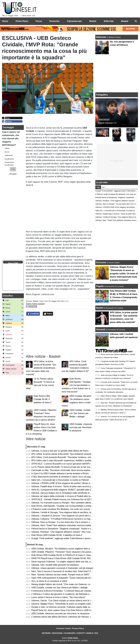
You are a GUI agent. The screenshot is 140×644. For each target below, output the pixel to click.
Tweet (48, 314)
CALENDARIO (69, 633)
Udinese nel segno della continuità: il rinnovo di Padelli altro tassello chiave (67, 496)
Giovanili (101, 330)
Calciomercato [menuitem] (74, 21)
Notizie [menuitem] (93, 21)
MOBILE (90, 633)
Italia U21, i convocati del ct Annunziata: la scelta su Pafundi (60, 480)
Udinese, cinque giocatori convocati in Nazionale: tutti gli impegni (62, 568)
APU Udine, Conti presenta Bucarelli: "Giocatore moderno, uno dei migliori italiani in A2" (73, 457)
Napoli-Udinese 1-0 (107, 123)
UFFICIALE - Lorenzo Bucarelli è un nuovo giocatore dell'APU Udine (64, 464)
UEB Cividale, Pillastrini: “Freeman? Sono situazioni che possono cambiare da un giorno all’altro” (78, 552)
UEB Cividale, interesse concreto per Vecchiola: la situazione (81, 427)
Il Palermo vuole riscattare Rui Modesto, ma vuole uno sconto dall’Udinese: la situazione (73, 509)
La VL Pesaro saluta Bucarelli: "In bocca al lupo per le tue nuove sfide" (65, 467)
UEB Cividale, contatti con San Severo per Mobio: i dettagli (80, 413)
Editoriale (101, 37)
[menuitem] (136, 21)
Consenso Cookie (63, 628)
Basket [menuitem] (125, 21)
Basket (36, 301)
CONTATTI (81, 633)
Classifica (8, 296)
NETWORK (46, 633)
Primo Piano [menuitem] (22, 21)
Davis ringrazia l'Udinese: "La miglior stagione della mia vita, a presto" (65, 562)
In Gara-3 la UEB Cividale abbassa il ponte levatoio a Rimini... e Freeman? (67, 473)
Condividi (33, 314)
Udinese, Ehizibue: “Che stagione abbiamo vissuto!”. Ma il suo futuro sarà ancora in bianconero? (77, 532)
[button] (13, 169)
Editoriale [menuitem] (109, 21)
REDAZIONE (57, 633)
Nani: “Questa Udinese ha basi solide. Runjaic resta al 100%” (61, 575)
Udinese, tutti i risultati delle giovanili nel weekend (55, 565)
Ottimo (7, 148)
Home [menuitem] (5, 21)
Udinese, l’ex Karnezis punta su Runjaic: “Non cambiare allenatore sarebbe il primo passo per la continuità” (82, 503)
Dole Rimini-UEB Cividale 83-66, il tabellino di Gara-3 (42, 399)
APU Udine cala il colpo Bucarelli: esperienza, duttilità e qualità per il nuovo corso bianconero (76, 460)
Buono (7, 152)
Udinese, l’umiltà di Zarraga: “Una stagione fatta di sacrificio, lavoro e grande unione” (72, 512)
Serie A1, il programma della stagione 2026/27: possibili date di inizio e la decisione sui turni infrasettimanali (83, 490)
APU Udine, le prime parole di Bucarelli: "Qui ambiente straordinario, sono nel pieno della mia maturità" (41, 368)
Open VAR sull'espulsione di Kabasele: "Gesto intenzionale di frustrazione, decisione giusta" (75, 578)
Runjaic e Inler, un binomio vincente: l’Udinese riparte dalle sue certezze (66, 607)
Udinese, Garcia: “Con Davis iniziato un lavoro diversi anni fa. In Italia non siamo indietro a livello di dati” (81, 601)
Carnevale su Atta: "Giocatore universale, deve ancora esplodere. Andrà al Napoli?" (71, 470)
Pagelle (100, 286)
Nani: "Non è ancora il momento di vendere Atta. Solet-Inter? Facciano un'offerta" (70, 571)
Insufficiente (9, 159)
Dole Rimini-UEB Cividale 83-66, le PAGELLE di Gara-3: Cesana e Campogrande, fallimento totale (78, 555)
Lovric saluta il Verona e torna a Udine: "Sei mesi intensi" (58, 597)
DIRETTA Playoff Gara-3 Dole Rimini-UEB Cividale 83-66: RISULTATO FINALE (69, 558)
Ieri (103, 187)
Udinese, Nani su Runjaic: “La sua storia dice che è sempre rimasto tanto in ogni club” (72, 522)
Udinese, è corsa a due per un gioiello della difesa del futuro (60, 451)
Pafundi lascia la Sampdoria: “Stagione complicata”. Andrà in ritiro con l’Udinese (69, 529)
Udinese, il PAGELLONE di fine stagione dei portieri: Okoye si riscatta (65, 483)
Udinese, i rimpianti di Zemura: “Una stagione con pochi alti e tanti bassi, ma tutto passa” (74, 516)
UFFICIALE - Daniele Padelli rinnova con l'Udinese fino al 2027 (61, 499)
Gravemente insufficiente (9, 164)
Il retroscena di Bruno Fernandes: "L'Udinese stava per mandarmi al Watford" (68, 591)
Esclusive (101, 262)
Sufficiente (9, 155)
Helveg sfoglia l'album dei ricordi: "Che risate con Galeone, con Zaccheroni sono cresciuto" (75, 584)
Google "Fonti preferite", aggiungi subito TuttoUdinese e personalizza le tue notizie (71, 538)
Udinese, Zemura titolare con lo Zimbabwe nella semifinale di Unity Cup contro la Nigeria (74, 493)
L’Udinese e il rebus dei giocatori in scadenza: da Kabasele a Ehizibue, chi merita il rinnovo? (75, 594)
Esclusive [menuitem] (55, 21)
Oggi (98, 187)
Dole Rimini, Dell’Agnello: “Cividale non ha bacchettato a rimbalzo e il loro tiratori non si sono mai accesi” (76, 385)
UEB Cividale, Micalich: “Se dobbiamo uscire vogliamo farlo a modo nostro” (67, 549)
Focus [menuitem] (39, 21)
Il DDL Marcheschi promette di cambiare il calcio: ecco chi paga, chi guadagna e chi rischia (75, 477)
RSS (96, 633)
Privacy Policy (78, 628)
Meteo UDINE (13, 263)
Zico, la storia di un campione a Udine (49, 581)
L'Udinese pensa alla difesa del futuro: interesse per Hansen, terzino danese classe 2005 (74, 617)
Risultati (13, 174)
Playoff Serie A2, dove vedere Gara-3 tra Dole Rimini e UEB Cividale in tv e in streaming (73, 610)
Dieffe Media (73, 638)
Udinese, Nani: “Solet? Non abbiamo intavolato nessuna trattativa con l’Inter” (68, 525)
